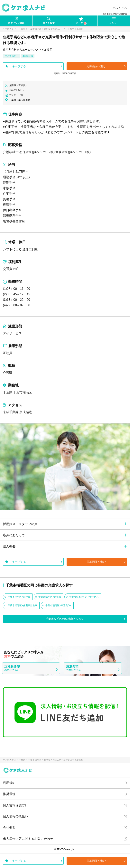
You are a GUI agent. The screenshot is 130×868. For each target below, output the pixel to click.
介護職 (8, 373)
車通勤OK (28, 56)
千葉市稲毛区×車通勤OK (58, 605)
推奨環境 (9, 794)
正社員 (8, 353)
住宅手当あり (12, 56)
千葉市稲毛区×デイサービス (84, 597)
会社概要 (9, 828)
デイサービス (12, 333)
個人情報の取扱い (15, 816)
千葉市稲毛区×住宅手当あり (22, 605)
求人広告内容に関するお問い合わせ (28, 839)
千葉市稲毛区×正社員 (19, 597)
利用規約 (9, 783)
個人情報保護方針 (15, 805)
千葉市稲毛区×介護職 (50, 597)
